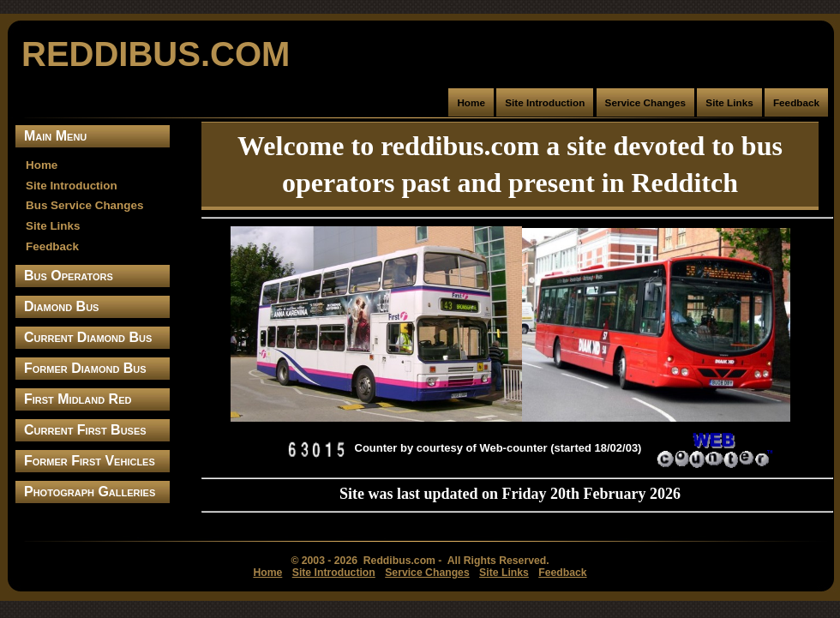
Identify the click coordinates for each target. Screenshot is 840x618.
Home (471, 102)
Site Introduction (545, 102)
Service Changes (645, 102)
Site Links (729, 102)
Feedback (796, 102)
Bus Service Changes (84, 205)
